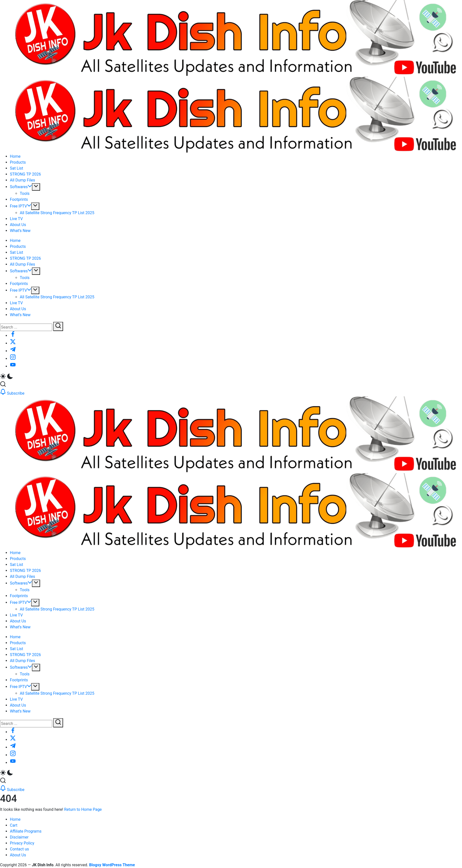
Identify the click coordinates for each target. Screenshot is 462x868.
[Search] (26, 327)
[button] (231, 377)
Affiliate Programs (26, 831)
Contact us (19, 849)
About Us (18, 855)
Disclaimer (19, 837)
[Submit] (58, 326)
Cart (14, 825)
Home (15, 819)
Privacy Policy (22, 843)
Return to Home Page (83, 809)
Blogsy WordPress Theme (112, 865)
